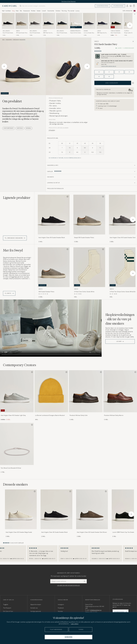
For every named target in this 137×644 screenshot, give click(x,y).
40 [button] (99, 72)
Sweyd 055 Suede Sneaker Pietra (84, 238)
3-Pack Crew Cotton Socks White (84, 292)
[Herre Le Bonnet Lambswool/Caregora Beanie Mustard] (51, 391)
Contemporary (9, 128)
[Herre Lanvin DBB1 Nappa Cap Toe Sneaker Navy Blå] (103, 21)
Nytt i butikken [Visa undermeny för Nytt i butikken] (6, 11)
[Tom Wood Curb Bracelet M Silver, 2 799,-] (17, 448)
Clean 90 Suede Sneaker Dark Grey (35, 33)
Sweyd (18, 31)
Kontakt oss (34, 608)
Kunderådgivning (103, 6)
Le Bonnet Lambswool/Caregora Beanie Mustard (50, 415)
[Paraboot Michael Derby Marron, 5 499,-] (120, 395)
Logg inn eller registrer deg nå (109, 66)
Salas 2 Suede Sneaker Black (116, 33)
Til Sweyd (9, 293)
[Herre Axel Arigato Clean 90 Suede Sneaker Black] (56, 509)
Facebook (61, 608)
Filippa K (127, 31)
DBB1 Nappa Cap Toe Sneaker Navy (102, 33)
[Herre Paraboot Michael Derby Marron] (120, 391)
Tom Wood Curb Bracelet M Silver (11, 468)
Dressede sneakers (19, 40)
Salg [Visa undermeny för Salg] (13, 11)
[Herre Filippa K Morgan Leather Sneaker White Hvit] (130, 21)
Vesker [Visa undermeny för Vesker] (39, 11)
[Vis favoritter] (131, 6)
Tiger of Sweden (115, 31)
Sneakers (9, 40)
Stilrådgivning (118, 6)
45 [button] (99, 77)
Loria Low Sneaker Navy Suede (89, 33)
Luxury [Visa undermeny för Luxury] (77, 11)
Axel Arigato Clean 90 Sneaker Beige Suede (19, 532)
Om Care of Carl (8, 611)
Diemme (86, 31)
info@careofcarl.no (96, 610)
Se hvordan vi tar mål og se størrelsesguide (64, 158)
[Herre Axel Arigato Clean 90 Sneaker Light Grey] (17, 391)
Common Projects (75, 31)
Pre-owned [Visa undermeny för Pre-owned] (71, 11)
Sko (3, 40)
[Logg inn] (127, 6)
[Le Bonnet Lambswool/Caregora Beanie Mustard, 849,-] (51, 395)
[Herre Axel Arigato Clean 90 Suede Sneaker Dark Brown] (92, 509)
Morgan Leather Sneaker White (129, 33)
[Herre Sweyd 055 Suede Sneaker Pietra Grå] (22, 21)
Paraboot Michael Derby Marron (114, 415)
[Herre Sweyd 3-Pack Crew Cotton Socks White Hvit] (89, 267)
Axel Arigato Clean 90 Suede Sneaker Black (52, 238)
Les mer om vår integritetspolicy (68, 585)
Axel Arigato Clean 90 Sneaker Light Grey (13, 415)
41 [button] (109, 72)
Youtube (60, 611)
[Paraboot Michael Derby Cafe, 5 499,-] (86, 395)
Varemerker (51, 11)
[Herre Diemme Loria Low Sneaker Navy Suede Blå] (89, 21)
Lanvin (45, 31)
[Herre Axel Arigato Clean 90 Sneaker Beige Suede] (21, 509)
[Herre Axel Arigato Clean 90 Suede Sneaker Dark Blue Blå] (62, 21)
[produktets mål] (91, 149)
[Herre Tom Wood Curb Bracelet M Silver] (17, 444)
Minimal (29, 128)
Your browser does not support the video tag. (51, 328)
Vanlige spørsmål (36, 611)
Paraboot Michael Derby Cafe (79, 415)
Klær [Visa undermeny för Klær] (17, 11)
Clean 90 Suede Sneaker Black (8, 33)
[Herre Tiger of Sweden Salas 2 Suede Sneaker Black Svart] (116, 21)
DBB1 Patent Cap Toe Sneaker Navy (48, 33)
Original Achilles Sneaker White (76, 33)
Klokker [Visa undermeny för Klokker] (33, 11)
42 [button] (119, 72)
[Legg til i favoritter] (67, 197)
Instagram (61, 604)
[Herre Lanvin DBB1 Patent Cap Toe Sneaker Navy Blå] (49, 21)
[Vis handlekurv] (134, 6)
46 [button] (109, 77)
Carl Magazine (128, 11)
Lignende (17, 198)
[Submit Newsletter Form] (84, 581)
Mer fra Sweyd (13, 250)
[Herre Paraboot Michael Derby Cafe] (86, 391)
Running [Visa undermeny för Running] (64, 11)
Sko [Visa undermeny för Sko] (21, 11)
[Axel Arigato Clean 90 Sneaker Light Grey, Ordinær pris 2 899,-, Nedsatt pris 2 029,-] (17, 395)
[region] (68, 553)
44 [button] (129, 72)
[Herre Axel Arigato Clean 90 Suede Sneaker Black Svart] (8, 21)
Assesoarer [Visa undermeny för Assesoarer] (27, 11)
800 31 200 (94, 612)
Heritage (20, 128)
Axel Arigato (6, 31)
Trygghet (6, 604)
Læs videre (75, 624)
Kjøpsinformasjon (36, 604)
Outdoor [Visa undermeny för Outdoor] (58, 11)
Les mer (119, 341)
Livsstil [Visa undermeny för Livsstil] (44, 11)
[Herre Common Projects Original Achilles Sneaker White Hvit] (76, 21)
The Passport (7, 608)
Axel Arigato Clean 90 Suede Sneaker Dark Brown (92, 532)
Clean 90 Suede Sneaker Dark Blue (62, 33)
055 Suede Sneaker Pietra (22, 33)
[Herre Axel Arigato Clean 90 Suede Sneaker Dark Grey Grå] (35, 21)
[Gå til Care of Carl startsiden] (10, 6)
